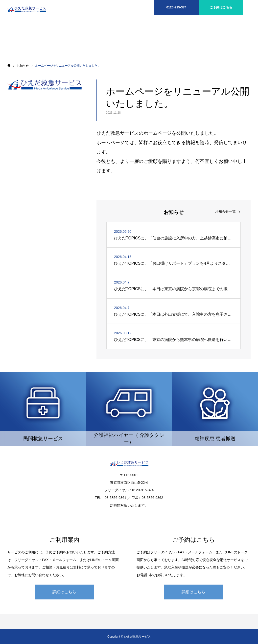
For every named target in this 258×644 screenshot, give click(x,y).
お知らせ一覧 (225, 211)
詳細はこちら (64, 592)
